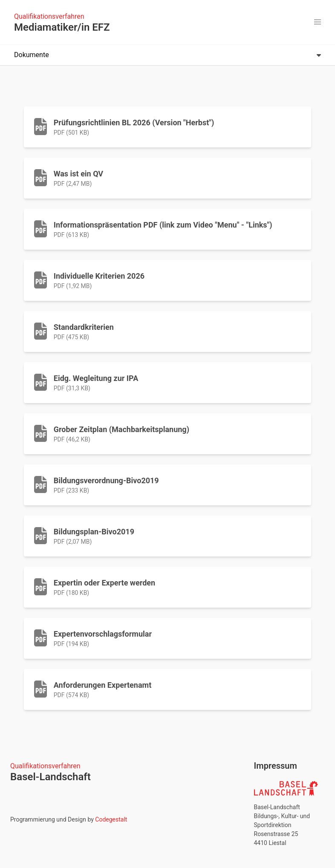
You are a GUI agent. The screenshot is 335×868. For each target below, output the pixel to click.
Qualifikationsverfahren (49, 16)
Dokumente (167, 55)
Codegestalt (111, 819)
